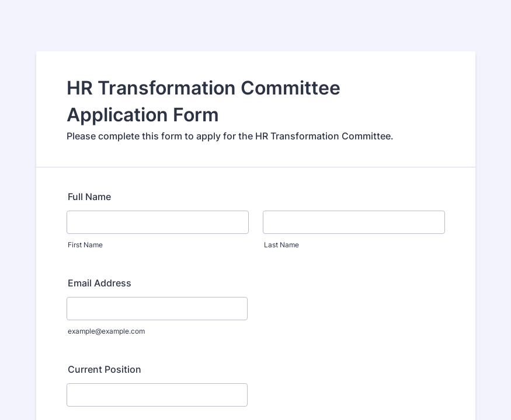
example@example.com (106, 331)
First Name (85, 245)
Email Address (100, 283)
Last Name (281, 245)
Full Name (89, 197)
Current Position (105, 369)
